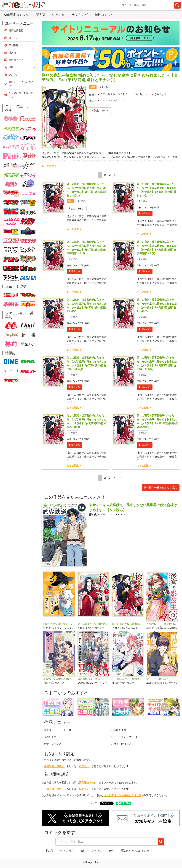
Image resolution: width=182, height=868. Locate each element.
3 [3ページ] (110, 175)
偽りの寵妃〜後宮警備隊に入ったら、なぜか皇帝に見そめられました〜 (93, 624)
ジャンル (58, 15)
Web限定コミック (16, 15)
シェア (94, 803)
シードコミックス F (112, 100)
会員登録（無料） (54, 766)
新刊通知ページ (88, 783)
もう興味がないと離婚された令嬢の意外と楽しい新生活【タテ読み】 (128, 679)
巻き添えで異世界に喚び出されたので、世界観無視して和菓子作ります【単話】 (59, 679)
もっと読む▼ (49, 166)
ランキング (80, 15)
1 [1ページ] (100, 175)
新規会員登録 (16, 30)
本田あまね (141, 94)
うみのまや (160, 94)
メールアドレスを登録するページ (122, 795)
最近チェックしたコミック (136, 851)
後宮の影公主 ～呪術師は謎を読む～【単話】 (162, 624)
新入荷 (41, 15)
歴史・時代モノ (122, 744)
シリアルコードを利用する (21, 95)
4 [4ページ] (115, 175)
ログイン (84, 766)
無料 (111, 851)
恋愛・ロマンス (53, 744)
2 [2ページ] (105, 175)
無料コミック (104, 15)
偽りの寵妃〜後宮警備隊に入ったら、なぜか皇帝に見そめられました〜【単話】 (128, 624)
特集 (82, 851)
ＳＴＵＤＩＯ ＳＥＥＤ (114, 94)
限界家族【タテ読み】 (90, 679)
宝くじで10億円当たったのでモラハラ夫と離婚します (162, 679)
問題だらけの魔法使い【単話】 (59, 624)
